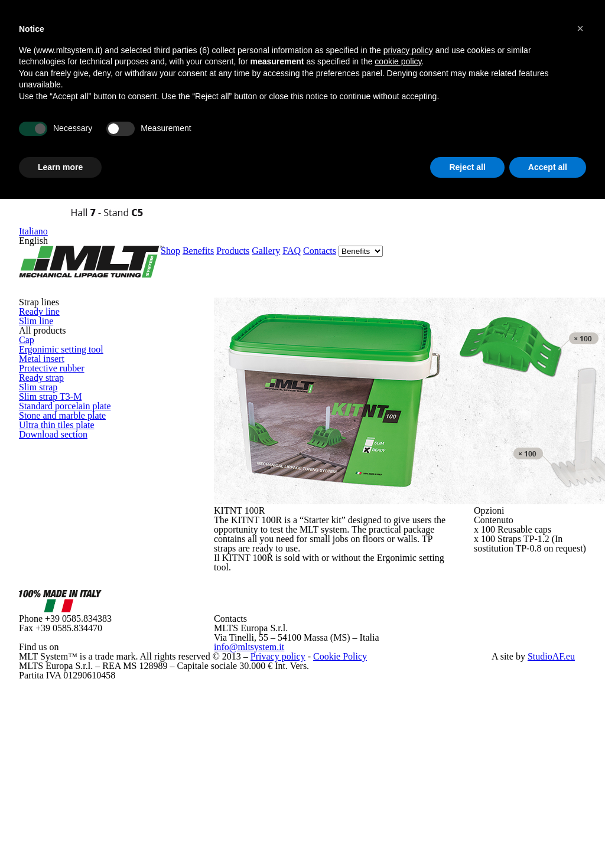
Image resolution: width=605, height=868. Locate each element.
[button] (580, 28)
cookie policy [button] (398, 63)
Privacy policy (253, 764)
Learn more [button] (60, 168)
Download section (80, 502)
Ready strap (67, 330)
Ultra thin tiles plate (86, 463)
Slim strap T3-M (73, 384)
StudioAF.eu (548, 764)
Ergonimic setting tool (90, 251)
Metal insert (68, 277)
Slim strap (63, 357)
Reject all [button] (467, 168)
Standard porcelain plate (95, 410)
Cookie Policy (306, 764)
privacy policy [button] (408, 51)
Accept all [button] (548, 168)
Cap (50, 224)
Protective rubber (81, 304)
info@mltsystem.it (254, 715)
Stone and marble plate (90, 437)
